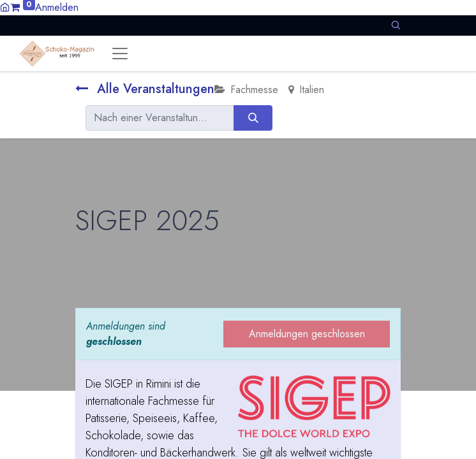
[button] (396, 25)
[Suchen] (253, 118)
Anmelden (57, 7)
